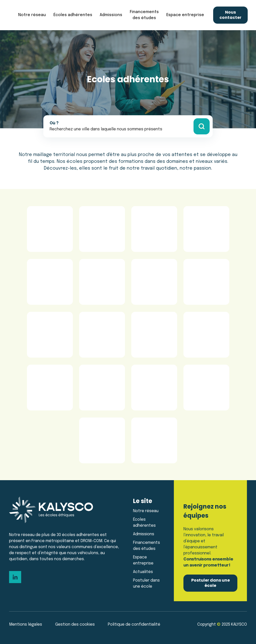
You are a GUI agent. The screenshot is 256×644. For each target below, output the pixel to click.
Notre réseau (146, 511)
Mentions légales (26, 624)
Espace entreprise (143, 560)
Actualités (143, 572)
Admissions (144, 534)
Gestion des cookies (75, 624)
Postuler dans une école (146, 583)
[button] (32, 15)
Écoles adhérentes (73, 15)
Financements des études (144, 15)
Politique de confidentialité (134, 624)
